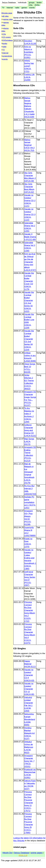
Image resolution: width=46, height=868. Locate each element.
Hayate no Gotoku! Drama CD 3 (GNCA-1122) (30, 214)
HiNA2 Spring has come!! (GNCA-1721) (29, 66)
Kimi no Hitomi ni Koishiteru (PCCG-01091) (29, 52)
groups (32, 2)
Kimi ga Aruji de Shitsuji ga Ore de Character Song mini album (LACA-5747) (30, 262)
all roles (5, 16)
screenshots (7, 56)
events (32, 8)
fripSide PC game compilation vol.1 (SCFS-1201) (30, 502)
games (24, 8)
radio (17, 8)
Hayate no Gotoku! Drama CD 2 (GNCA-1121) (30, 201)
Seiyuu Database (9, 2)
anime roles (8, 19)
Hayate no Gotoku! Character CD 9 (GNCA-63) (29, 675)
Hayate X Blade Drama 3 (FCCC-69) (30, 237)
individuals (22, 2)
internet (5, 53)
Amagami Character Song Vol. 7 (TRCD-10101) (29, 761)
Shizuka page (7, 13)
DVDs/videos (7, 40)
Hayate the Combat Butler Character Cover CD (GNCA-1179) (29, 281)
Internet (10, 8)
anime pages (37, 853)
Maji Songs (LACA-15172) (29, 442)
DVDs (37, 5)
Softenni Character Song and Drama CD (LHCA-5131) (30, 430)
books (39, 2)
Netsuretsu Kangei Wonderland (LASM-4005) (30, 719)
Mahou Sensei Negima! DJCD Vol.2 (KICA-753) (29, 145)
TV (3, 8)
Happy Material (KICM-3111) (30, 664)
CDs (31, 5)
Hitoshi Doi (7, 853)
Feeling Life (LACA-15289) (29, 77)
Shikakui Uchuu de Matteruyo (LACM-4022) (29, 747)
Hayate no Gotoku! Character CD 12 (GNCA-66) (29, 689)
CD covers (7, 37)
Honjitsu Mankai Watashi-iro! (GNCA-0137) (29, 733)
